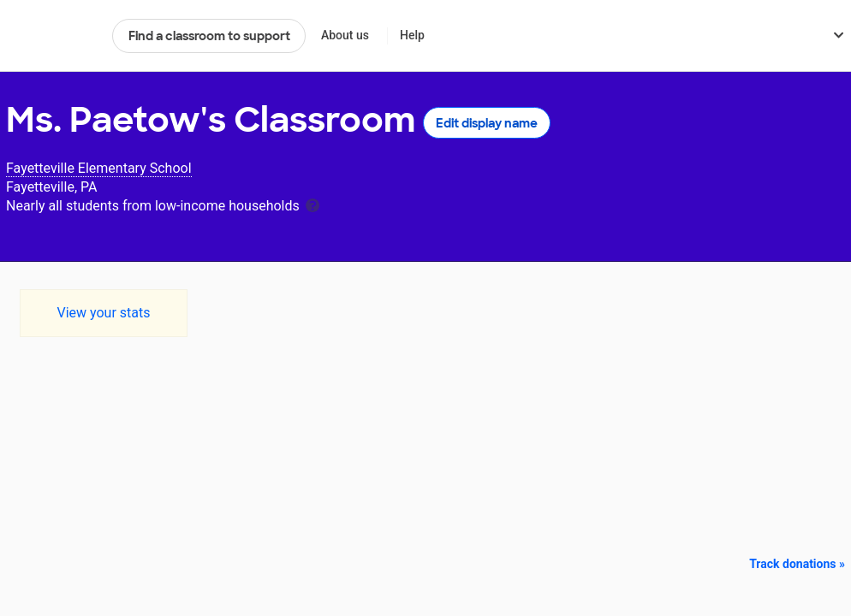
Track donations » (797, 564)
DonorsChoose (52, 36)
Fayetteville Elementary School (99, 168)
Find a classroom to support (209, 36)
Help (412, 35)
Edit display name (487, 123)
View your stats (103, 313)
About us (345, 35)
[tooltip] (312, 204)
